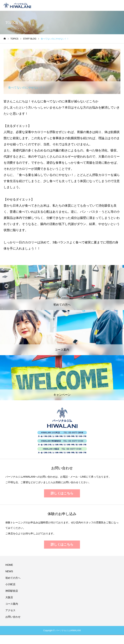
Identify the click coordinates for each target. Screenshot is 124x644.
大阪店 (9, 597)
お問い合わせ (13, 617)
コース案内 (12, 604)
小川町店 (10, 584)
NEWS (9, 571)
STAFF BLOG (16, 52)
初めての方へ (13, 578)
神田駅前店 (12, 591)
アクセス (10, 610)
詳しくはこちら (62, 493)
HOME (9, 565)
